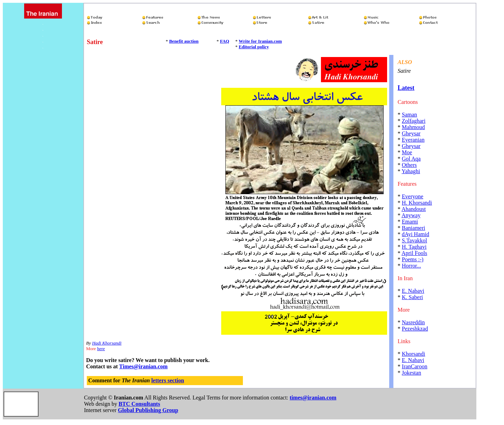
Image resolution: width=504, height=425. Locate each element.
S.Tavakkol (414, 240)
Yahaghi (411, 171)
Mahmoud (413, 127)
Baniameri (414, 228)
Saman (409, 115)
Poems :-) (413, 259)
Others (409, 165)
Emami (410, 222)
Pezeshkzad (415, 329)
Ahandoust (414, 209)
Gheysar (411, 133)
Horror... (411, 266)
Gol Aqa (411, 159)
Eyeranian (413, 140)
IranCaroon (415, 366)
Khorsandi (414, 354)
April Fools (414, 253)
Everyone (412, 196)
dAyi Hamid (415, 234)
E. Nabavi (413, 291)
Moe (407, 152)
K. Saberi (412, 297)
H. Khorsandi (417, 203)
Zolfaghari (414, 121)
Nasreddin (413, 322)
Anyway (411, 215)
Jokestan (411, 373)
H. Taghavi (414, 247)
